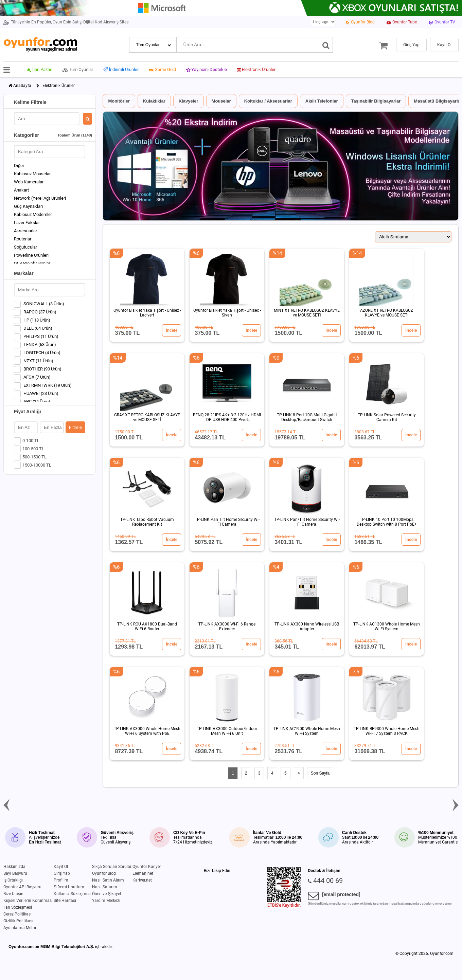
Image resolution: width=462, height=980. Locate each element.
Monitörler (119, 101)
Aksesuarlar (25, 231)
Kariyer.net (142, 880)
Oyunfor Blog (104, 873)
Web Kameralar (29, 182)
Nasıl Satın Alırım (108, 880)
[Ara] (326, 45)
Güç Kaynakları (28, 206)
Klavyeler (189, 101)
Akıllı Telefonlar (322, 101)
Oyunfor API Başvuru (22, 887)
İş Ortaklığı (13, 880)
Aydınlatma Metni (20, 928)
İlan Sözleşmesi (18, 907)
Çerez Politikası (17, 914)
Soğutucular (25, 247)
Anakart (21, 190)
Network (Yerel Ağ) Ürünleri (40, 198)
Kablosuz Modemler (33, 214)
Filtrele (75, 427)
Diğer (19, 166)
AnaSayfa (22, 86)
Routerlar (23, 239)
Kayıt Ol (61, 867)
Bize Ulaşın (13, 894)
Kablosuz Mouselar (32, 174)
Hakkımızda (14, 867)
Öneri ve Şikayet (107, 894)
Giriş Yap (62, 873)
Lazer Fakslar (27, 223)
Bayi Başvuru (15, 873)
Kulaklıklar (154, 101)
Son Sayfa (320, 773)
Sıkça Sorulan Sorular (112, 867)
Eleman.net (143, 873)
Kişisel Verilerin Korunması (28, 901)
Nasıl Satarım (105, 887)
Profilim (61, 880)
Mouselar (221, 101)
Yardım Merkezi (106, 901)
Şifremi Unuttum (69, 887)
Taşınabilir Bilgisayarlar (376, 101)
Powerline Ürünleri (31, 255)
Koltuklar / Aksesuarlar (268, 101)
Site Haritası (65, 901)
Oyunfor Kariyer (147, 867)
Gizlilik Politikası (18, 921)
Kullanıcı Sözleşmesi (73, 894)
